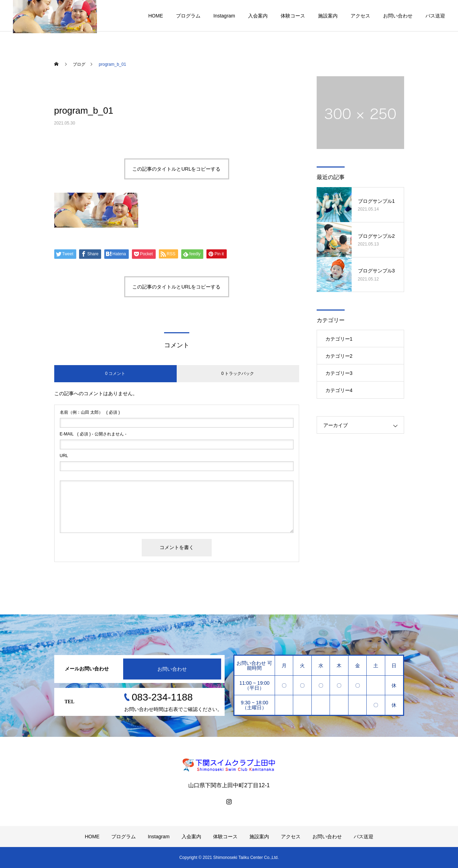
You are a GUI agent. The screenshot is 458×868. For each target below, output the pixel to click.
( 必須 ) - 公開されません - (93, 434)
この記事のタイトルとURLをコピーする (176, 169)
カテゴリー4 (339, 390)
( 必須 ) (90, 412)
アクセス (360, 16)
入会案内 (258, 16)
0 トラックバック (238, 373)
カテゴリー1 (339, 339)
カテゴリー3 (339, 373)
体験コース (293, 16)
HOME (156, 16)
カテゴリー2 (339, 356)
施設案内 (328, 16)
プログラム (188, 16)
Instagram (224, 16)
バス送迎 (435, 16)
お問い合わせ (398, 16)
